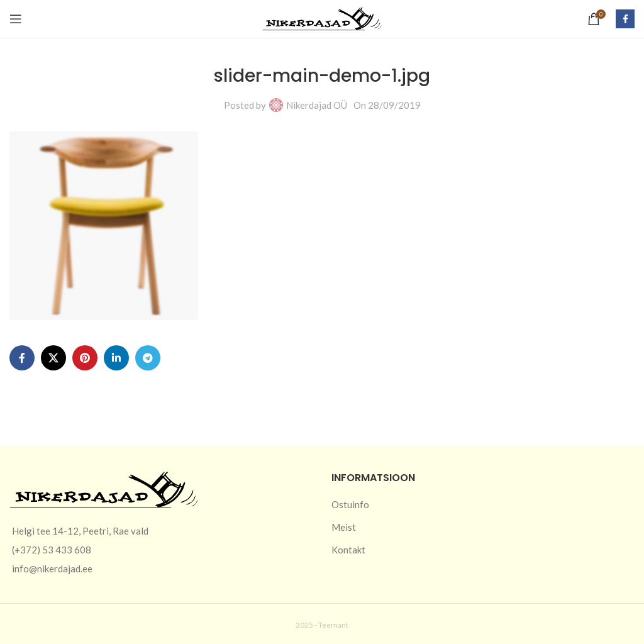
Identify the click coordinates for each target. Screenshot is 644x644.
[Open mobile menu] (16, 19)
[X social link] (53, 358)
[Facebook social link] (625, 19)
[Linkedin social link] (116, 358)
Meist (344, 527)
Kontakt (348, 550)
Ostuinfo (350, 504)
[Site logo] (322, 18)
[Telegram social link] (148, 358)
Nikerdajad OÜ (317, 105)
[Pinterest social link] (85, 358)
